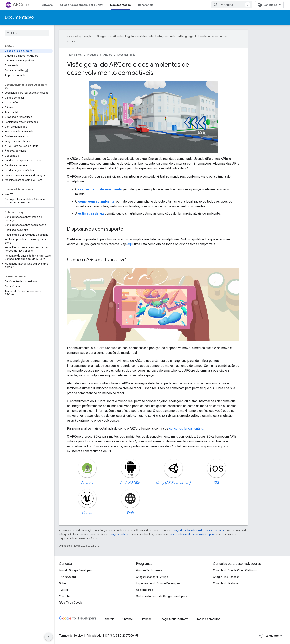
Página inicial (75, 55)
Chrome (128, 619)
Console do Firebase (226, 583)
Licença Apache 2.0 (119, 534)
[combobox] (232, 5)
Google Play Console (226, 577)
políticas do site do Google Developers (192, 534)
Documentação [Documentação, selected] (121, 5)
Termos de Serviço (71, 636)
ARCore (21, 5)
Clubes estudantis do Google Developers (161, 596)
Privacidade (94, 636)
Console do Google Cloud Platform (235, 570)
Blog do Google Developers (76, 570)
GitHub (63, 583)
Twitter (64, 590)
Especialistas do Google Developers (158, 583)
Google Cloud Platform (174, 619)
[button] (26, 93)
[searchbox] (27, 33)
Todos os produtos (208, 619)
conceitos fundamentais (186, 428)
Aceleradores (144, 590)
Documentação (19, 17)
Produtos (93, 55)
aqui (130, 244)
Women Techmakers (149, 570)
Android (109, 619)
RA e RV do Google (71, 603)
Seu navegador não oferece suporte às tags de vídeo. (153, 117)
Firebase (146, 619)
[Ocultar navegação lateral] (49, 637)
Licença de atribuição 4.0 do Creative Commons (198, 530)
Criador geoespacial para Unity (81, 5)
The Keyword (67, 577)
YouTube (65, 596)
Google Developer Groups (152, 577)
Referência (146, 5)
